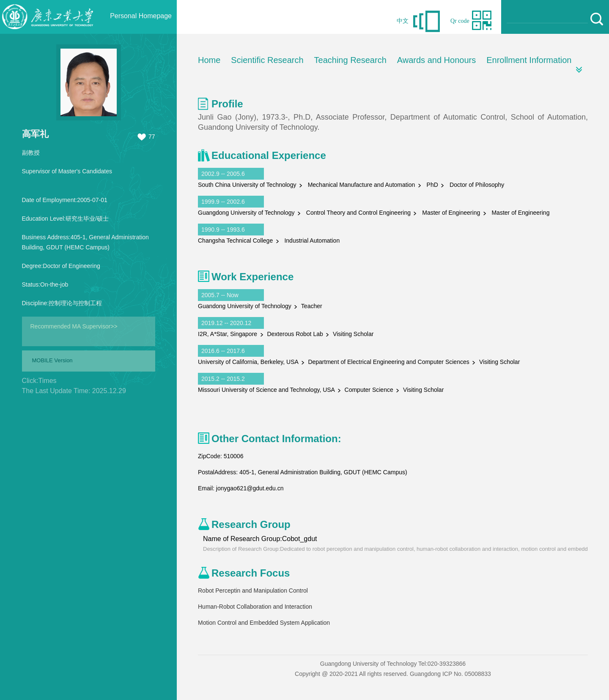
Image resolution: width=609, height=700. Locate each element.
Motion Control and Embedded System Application (264, 623)
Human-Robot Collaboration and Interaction (255, 607)
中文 (403, 21)
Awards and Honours (436, 60)
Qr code (460, 21)
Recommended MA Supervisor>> (74, 326)
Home (209, 60)
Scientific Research (267, 60)
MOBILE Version (52, 360)
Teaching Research (350, 60)
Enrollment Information (529, 60)
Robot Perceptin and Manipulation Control (253, 591)
